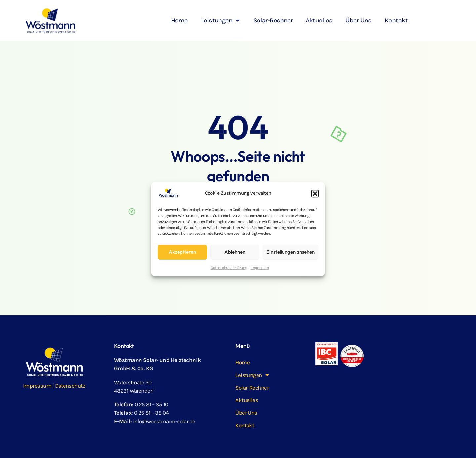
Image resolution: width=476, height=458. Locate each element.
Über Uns (358, 20)
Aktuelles (319, 20)
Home (179, 20)
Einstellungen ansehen (291, 252)
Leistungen (220, 21)
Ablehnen (235, 252)
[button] (315, 193)
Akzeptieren (182, 252)
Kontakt (396, 20)
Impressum (259, 268)
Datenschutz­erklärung (229, 268)
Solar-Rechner (273, 20)
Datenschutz (70, 386)
